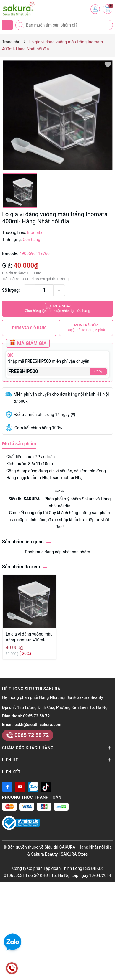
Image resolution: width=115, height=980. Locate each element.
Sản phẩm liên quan (23, 542)
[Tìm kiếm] (21, 25)
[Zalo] (33, 787)
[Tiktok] (46, 787)
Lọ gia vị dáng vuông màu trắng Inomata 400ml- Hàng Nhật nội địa (29, 637)
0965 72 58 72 (36, 716)
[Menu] (7, 25)
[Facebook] (7, 787)
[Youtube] (20, 787)
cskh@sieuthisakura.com (38, 725)
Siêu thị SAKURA (24, 499)
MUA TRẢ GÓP (86, 328)
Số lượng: (11, 290)
